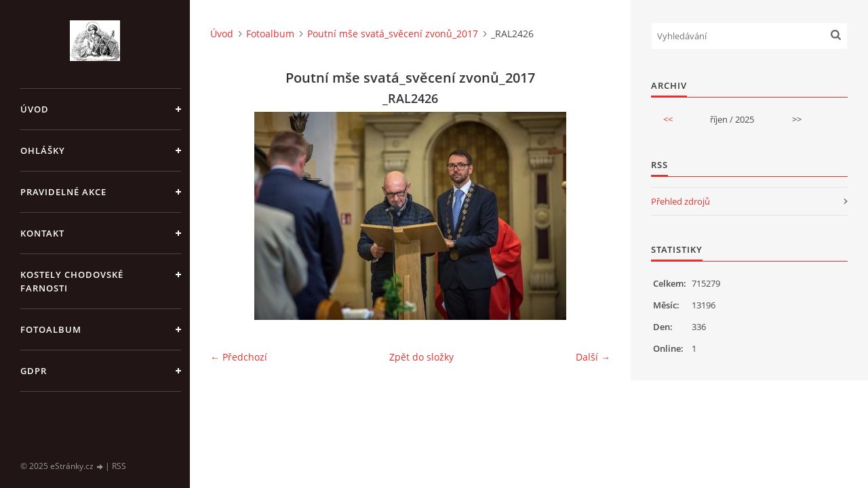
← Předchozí (239, 357)
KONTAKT (42, 233)
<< (668, 119)
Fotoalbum (51, 329)
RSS (119, 466)
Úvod (35, 109)
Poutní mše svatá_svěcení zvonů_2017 (393, 34)
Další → (593, 357)
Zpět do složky (421, 357)
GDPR (34, 371)
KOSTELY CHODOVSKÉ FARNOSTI (72, 281)
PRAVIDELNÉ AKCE (63, 192)
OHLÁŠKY (43, 150)
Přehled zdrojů (680, 201)
